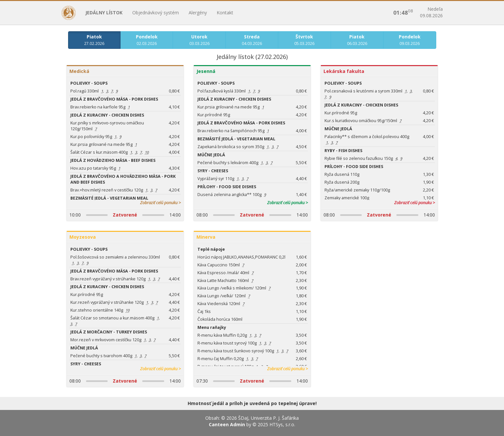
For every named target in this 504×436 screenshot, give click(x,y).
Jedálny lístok (104, 13)
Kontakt (225, 13)
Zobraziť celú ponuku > (160, 203)
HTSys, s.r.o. (282, 424)
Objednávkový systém (156, 13)
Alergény (198, 13)
